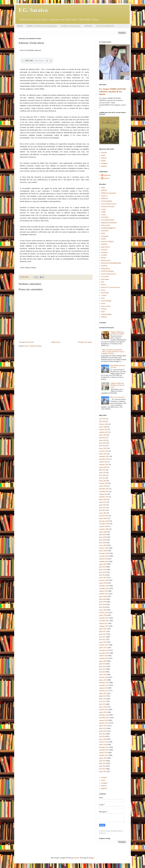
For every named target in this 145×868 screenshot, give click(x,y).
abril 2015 (102, 704)
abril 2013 (102, 769)
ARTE (103, 188)
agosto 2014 (103, 726)
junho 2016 (103, 667)
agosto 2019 (103, 564)
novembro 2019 (104, 556)
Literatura (104, 250)
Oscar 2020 (105, 277)
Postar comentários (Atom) (33, 346)
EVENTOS (105, 231)
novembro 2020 (104, 524)
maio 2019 (103, 572)
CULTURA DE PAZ (108, 220)
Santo (103, 298)
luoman (76, 858)
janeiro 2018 (103, 615)
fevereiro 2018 (104, 613)
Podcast (104, 285)
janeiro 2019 (103, 583)
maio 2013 (103, 766)
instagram (104, 163)
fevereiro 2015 (104, 710)
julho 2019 (103, 567)
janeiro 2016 (103, 680)
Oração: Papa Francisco (109, 274)
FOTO (103, 233)
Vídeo (103, 312)
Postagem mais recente (27, 342)
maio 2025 (103, 419)
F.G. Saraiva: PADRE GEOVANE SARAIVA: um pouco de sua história (112, 92)
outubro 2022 (103, 462)
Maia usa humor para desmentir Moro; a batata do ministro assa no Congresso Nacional (113, 352)
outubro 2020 (103, 526)
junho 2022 (103, 473)
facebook (104, 153)
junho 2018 (103, 602)
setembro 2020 (104, 529)
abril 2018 (102, 607)
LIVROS (104, 255)
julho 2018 (103, 599)
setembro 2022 (104, 465)
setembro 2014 (104, 723)
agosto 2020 (103, 532)
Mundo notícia (106, 260)
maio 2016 (103, 669)
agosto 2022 (103, 467)
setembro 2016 (104, 658)
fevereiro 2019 (104, 580)
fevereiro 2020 (104, 548)
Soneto (103, 304)
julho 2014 (103, 728)
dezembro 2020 (104, 521)
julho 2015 (103, 696)
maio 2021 (103, 508)
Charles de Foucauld (108, 207)
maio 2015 (103, 701)
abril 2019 (102, 575)
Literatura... (105, 252)
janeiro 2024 (103, 427)
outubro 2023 (103, 429)
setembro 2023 (104, 432)
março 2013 (103, 772)
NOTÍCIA (104, 266)
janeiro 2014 (103, 745)
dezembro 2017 (104, 618)
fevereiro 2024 (104, 424)
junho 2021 (103, 505)
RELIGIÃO (105, 293)
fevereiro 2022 (104, 483)
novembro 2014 (104, 718)
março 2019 (103, 578)
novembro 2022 (104, 459)
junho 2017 (103, 634)
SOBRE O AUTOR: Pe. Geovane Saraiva (42, 26)
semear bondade (106, 301)
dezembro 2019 (104, 553)
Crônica (104, 215)
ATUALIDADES (107, 201)
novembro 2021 (104, 491)
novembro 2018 (104, 588)
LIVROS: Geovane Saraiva (71, 26)
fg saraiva (107, 178)
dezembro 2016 (104, 650)
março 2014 (103, 739)
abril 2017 (102, 640)
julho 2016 (103, 664)
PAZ (103, 282)
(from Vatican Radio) (28, 268)
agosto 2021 (103, 500)
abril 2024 (102, 421)
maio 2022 (103, 475)
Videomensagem (106, 314)
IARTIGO (104, 244)
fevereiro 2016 (104, 677)
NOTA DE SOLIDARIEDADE (111, 263)
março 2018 (103, 610)
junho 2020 (103, 537)
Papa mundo (105, 279)
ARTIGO (104, 190)
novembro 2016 (104, 653)
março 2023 (103, 448)
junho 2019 (103, 570)
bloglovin (104, 166)
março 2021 (103, 513)
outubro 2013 (103, 753)
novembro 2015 (104, 685)
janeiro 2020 (103, 551)
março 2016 (103, 675)
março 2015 (103, 707)
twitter (103, 155)
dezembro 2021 (104, 489)
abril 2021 (102, 510)
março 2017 (103, 642)
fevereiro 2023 (104, 451)
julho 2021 (103, 502)
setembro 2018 (104, 594)
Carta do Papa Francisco (109, 204)
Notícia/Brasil (106, 269)
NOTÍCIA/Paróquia (107, 271)
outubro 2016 (103, 656)
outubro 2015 (103, 688)
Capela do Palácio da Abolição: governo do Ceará (117, 385)
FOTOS (104, 239)
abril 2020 (102, 543)
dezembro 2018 (104, 586)
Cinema (104, 209)
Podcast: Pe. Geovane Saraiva (111, 287)
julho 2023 (103, 438)
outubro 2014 (103, 720)
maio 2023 (103, 443)
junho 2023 (103, 440)
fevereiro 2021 (104, 516)
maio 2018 (103, 605)
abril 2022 (102, 478)
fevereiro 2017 (104, 645)
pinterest (104, 158)
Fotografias (105, 236)
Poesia (103, 290)
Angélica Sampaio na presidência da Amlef (117, 333)
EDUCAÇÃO (106, 225)
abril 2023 (102, 446)
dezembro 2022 (104, 456)
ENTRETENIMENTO (108, 228)
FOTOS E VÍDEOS (107, 242)
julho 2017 (103, 631)
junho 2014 (103, 731)
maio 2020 (103, 540)
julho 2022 (103, 470)
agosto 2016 (103, 661)
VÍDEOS (104, 317)
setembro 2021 (104, 497)
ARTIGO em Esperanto (109, 193)
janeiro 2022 (103, 486)
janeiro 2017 (103, 648)
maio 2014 (103, 734)
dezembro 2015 (104, 683)
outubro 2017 (103, 623)
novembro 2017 (104, 621)
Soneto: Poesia (106, 306)
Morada (104, 258)
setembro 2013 (104, 755)
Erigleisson (107, 175)
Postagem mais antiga (85, 342)
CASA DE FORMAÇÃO (105, 26)
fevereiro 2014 (104, 742)
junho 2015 (103, 699)
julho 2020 (103, 535)
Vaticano (104, 309)
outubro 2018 (103, 591)
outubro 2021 (103, 494)
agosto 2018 (103, 596)
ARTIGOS (88, 26)
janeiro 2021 (103, 518)
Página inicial (56, 342)
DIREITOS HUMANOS (109, 223)
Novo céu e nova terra (117, 397)
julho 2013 (103, 761)
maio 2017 (103, 637)
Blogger (91, 858)
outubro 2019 (103, 559)
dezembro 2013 (104, 747)
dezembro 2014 (104, 715)
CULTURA (105, 217)
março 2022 (103, 481)
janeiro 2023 (103, 454)
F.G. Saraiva (33, 10)
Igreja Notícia (106, 247)
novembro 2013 (104, 750)
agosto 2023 (103, 435)
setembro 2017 (104, 626)
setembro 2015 (104, 691)
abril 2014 (102, 736)
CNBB (103, 212)
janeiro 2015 (103, 712)
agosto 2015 (103, 693)
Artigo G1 (104, 196)
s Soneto (104, 295)
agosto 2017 (103, 629)
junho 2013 (103, 763)
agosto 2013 (103, 758)
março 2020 (103, 545)
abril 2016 (102, 672)
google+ (104, 161)
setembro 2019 (104, 562)
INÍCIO (20, 26)
